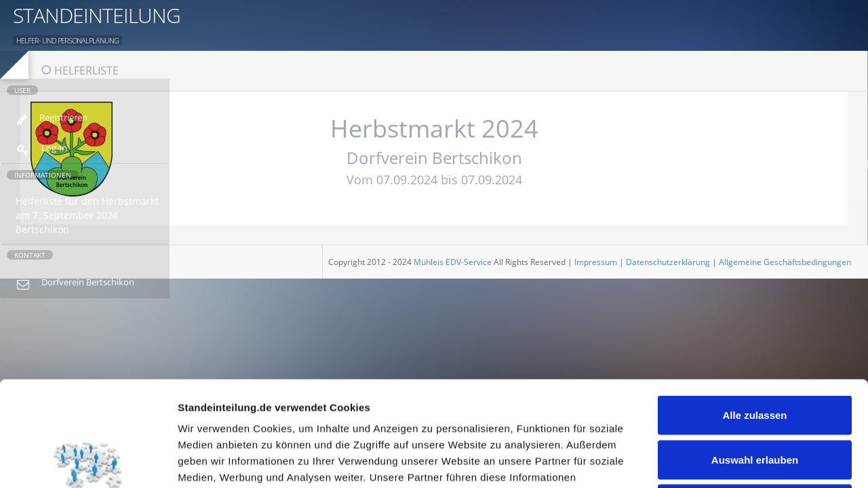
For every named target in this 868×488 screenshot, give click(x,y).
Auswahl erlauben (755, 355)
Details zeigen (721, 461)
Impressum (596, 262)
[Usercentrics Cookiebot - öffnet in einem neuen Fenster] (88, 462)
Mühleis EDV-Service (453, 262)
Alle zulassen (754, 310)
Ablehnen (755, 399)
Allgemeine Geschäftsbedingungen (785, 262)
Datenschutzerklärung (668, 262)
